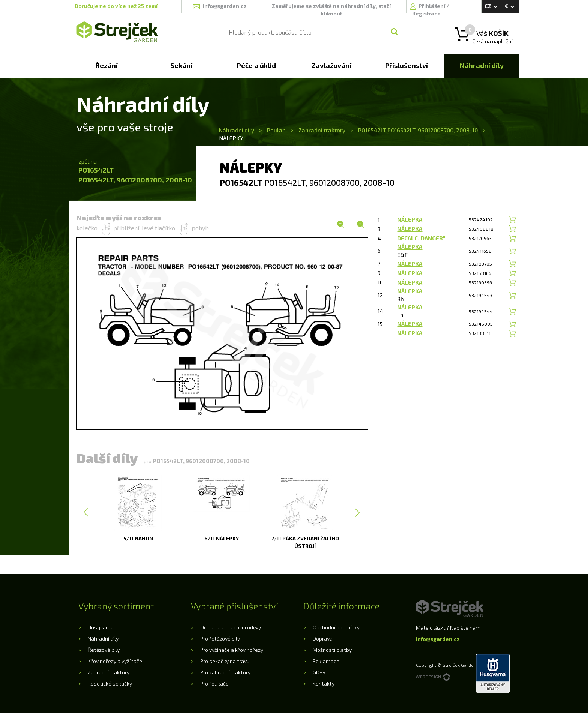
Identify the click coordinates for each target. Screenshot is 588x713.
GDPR (319, 672)
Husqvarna (101, 627)
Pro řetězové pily (220, 639)
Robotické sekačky (110, 684)
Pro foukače (214, 684)
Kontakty (324, 684)
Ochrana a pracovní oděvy (231, 627)
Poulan (276, 130)
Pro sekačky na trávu (225, 661)
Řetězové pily (104, 650)
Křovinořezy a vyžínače (115, 661)
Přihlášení (432, 6)
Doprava (323, 639)
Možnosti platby (332, 650)
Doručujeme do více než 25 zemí (116, 6)
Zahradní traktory (322, 130)
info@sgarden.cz (438, 639)
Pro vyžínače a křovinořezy (232, 650)
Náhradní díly (237, 130)
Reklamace (326, 661)
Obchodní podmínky (336, 627)
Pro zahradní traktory (225, 672)
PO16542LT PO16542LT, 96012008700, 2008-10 (418, 130)
